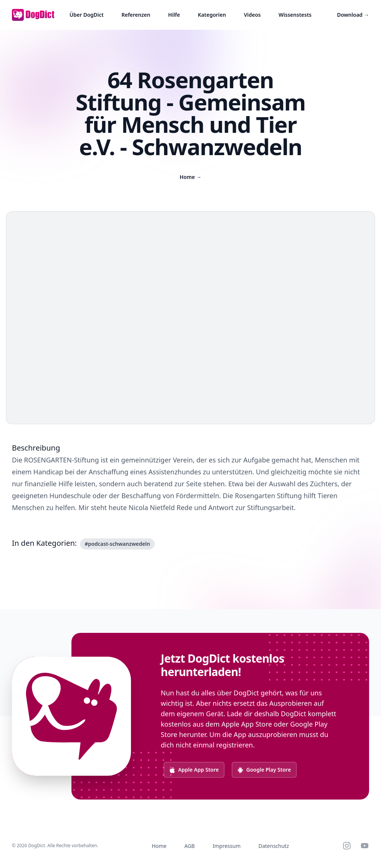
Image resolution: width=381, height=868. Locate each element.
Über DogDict (87, 15)
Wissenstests (295, 15)
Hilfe (174, 15)
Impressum (226, 846)
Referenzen (136, 15)
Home (191, 177)
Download (353, 15)
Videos (252, 15)
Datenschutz (273, 846)
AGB (190, 846)
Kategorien (212, 15)
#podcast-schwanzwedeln (118, 544)
